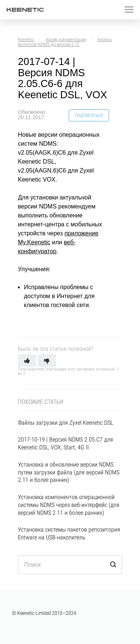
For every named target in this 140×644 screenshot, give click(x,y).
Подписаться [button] (89, 115)
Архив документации (66, 39)
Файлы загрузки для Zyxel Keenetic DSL (66, 423)
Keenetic (26, 39)
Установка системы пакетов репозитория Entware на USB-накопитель (69, 533)
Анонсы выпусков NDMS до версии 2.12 (65, 42)
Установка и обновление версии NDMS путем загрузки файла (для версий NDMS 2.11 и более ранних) (69, 472)
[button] (27, 360)
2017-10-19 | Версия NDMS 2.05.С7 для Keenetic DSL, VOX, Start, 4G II (66, 443)
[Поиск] (70, 565)
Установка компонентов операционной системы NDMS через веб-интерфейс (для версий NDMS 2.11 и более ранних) (69, 505)
